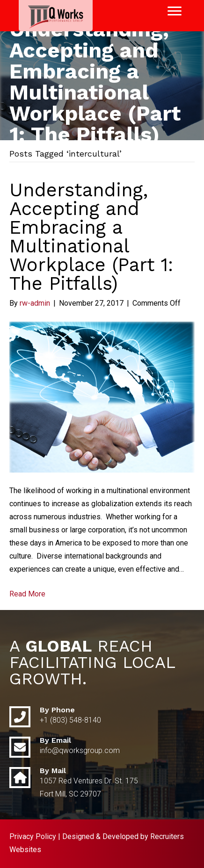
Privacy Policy (33, 836)
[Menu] (175, 11)
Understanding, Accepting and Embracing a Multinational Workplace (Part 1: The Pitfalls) (91, 237)
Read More (27, 594)
